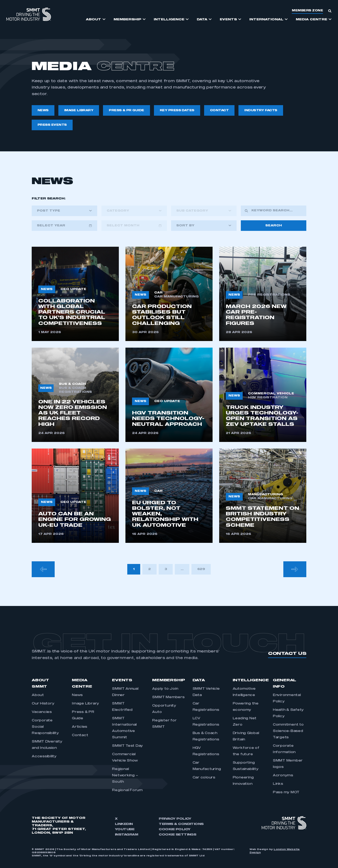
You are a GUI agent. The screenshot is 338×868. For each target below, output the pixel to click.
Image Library (85, 704)
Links (278, 784)
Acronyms (283, 776)
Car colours (204, 778)
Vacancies (42, 712)
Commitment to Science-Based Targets (288, 731)
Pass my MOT (286, 792)
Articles (79, 727)
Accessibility (44, 757)
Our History (43, 704)
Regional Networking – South (125, 776)
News (77, 695)
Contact (80, 735)
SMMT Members (168, 697)
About (38, 695)
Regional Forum (127, 790)
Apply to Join (165, 689)
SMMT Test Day (127, 746)
